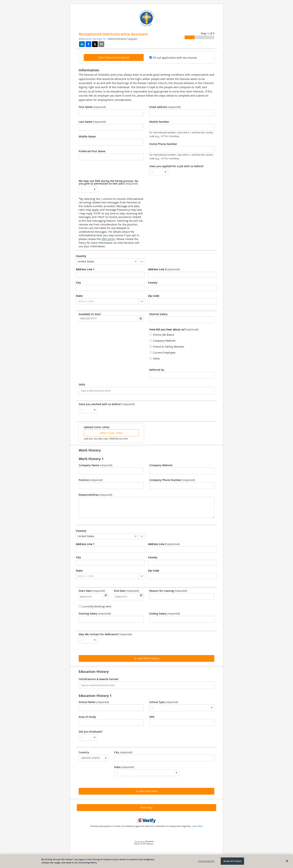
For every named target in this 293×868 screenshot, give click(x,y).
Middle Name (87, 137)
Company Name (95, 465)
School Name (94, 702)
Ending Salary (165, 614)
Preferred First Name (92, 151)
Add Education (146, 791)
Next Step (147, 807)
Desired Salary (158, 314)
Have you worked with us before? (107, 404)
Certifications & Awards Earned (98, 679)
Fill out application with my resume (175, 58)
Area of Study (87, 717)
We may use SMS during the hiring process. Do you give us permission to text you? (108, 182)
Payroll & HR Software (144, 844)
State (124, 767)
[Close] (287, 861)
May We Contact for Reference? (105, 634)
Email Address (165, 107)
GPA (152, 717)
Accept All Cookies (232, 861)
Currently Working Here (96, 606)
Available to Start (90, 314)
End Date (126, 591)
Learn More (197, 826)
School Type (164, 702)
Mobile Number (159, 122)
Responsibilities (95, 495)
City (123, 752)
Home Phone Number (163, 144)
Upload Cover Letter (97, 427)
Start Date (92, 591)
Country (84, 752)
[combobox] (159, 172)
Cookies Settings (206, 861)
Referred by (157, 370)
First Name (92, 107)
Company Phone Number (172, 480)
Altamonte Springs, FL (92, 39)
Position (91, 480)
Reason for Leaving (168, 591)
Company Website (161, 465)
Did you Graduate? (91, 732)
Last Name (92, 122)
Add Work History (146, 658)
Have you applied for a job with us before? (176, 166)
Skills (82, 385)
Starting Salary (95, 614)
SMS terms (108, 239)
